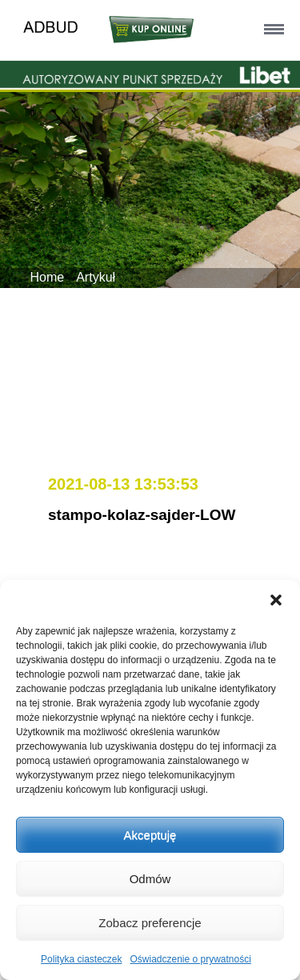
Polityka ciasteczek (81, 959)
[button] (276, 600)
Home (48, 277)
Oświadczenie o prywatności (190, 959)
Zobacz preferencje (150, 923)
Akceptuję (150, 835)
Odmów (150, 879)
